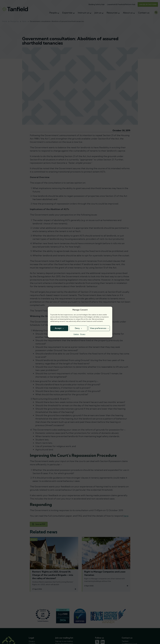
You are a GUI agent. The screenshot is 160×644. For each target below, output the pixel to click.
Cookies (76, 334)
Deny (77, 328)
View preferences (98, 328)
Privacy (83, 334)
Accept (58, 328)
